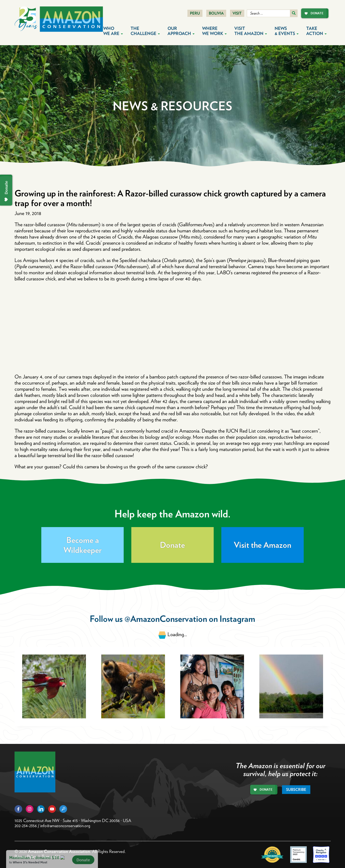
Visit (237, 13)
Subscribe (296, 790)
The (145, 31)
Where (214, 31)
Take (316, 31)
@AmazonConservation (166, 619)
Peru (195, 13)
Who (113, 31)
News (287, 31)
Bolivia (216, 13)
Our (181, 31)
